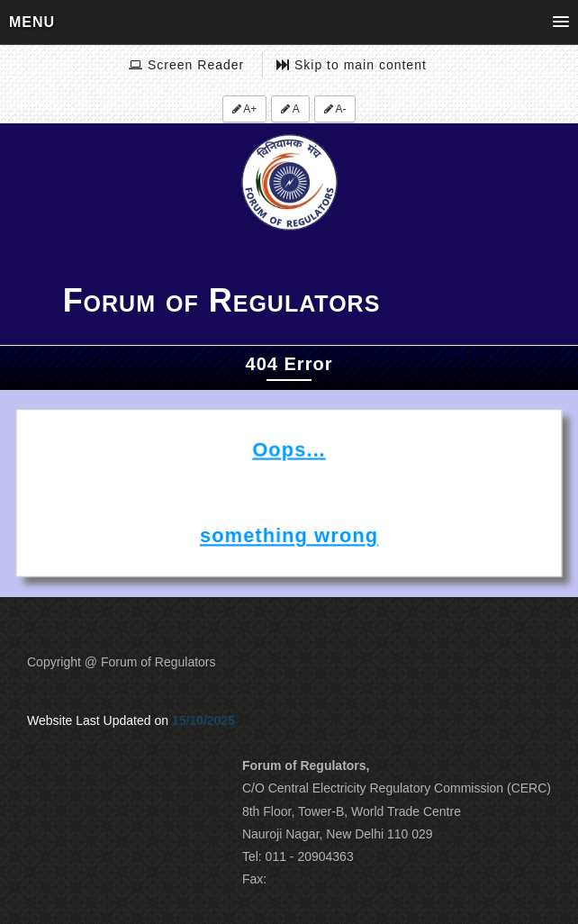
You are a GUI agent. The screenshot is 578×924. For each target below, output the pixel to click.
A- (335, 109)
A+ (245, 109)
